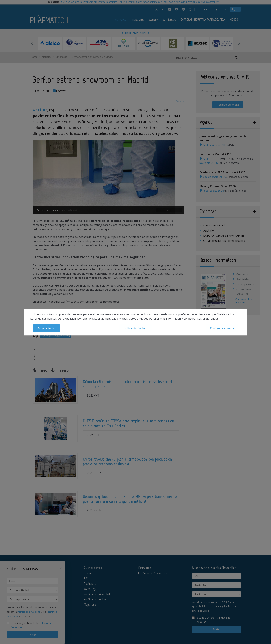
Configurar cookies (222, 328)
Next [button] (239, 43)
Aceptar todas (46, 328)
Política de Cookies (135, 328)
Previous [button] (32, 43)
